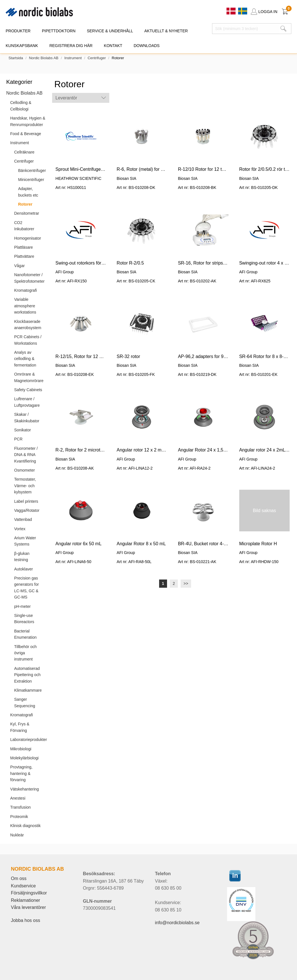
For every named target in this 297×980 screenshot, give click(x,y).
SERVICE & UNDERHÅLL (110, 31)
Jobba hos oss (25, 920)
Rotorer (25, 204)
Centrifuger (97, 58)
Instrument (73, 58)
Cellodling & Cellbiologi (21, 106)
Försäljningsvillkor (29, 893)
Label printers (26, 501)
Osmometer (24, 470)
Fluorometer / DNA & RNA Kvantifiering (26, 455)
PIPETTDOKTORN (59, 31)
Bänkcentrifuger (32, 171)
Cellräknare (24, 152)
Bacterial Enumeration (25, 634)
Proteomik (19, 817)
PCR (18, 439)
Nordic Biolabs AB (44, 58)
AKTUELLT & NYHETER (166, 31)
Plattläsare (23, 247)
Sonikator (23, 430)
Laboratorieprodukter (29, 740)
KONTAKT (113, 46)
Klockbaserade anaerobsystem (28, 325)
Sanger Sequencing (25, 702)
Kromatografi (25, 290)
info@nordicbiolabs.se (177, 923)
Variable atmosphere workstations (25, 306)
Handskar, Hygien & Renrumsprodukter (28, 121)
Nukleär (17, 835)
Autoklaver (23, 569)
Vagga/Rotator (27, 510)
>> (186, 583)
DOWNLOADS (147, 46)
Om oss (19, 878)
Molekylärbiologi (24, 758)
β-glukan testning (22, 557)
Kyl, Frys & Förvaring (20, 727)
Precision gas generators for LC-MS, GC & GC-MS (26, 588)
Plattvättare (24, 256)
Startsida (16, 58)
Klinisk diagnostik (25, 826)
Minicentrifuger (31, 180)
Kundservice (23, 886)
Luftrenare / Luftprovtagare (27, 402)
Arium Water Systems (25, 541)
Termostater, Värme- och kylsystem (25, 486)
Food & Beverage (26, 134)
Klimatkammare (28, 690)
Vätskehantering (24, 789)
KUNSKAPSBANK (22, 46)
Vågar (19, 266)
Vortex (20, 529)
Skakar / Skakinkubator (27, 417)
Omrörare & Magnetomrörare (29, 377)
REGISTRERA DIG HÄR (71, 46)
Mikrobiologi (21, 749)
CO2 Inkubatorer (24, 226)
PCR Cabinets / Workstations (28, 340)
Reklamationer (25, 900)
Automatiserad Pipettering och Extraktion (27, 675)
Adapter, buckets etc (28, 192)
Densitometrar (27, 213)
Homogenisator (28, 238)
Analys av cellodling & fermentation (25, 359)
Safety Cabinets (28, 390)
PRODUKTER (18, 31)
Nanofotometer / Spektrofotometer (29, 278)
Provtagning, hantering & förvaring (21, 773)
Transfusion (21, 807)
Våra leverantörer (28, 907)
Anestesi (18, 798)
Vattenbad (23, 519)
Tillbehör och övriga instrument (25, 653)
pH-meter (22, 606)
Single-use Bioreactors (24, 619)
